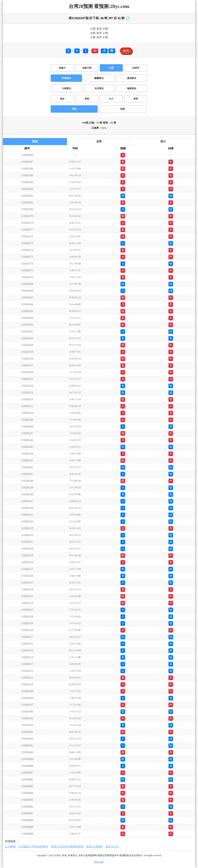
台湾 (111, 68)
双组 (123, 109)
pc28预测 (10, 847)
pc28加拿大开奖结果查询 (33, 847)
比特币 (136, 68)
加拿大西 (87, 68)
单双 (136, 99)
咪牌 (126, 51)
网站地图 (99, 862)
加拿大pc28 (112, 847)
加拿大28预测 (94, 847)
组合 (62, 99)
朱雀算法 (66, 78)
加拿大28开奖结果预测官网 (67, 847)
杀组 (87, 99)
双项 (74, 109)
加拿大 (62, 68)
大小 (111, 99)
